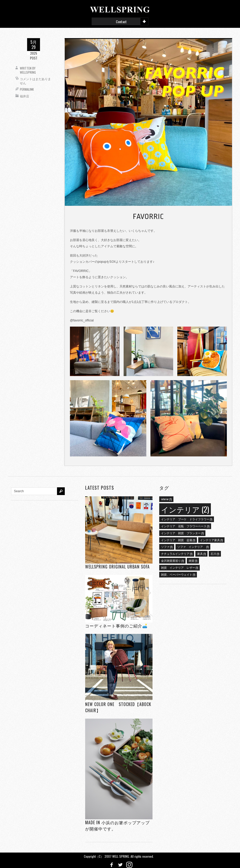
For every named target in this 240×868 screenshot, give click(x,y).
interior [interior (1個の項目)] (166, 499)
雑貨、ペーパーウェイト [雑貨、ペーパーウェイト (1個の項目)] (178, 574)
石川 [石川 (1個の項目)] (215, 554)
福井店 (25, 96)
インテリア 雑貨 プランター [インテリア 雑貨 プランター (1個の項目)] (182, 533)
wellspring (28, 72)
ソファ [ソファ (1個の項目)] (167, 547)
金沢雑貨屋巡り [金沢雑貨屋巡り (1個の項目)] (172, 560)
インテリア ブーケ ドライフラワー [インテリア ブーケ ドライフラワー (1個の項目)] (187, 519)
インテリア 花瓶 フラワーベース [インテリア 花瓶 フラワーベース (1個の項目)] (185, 526)
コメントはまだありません (35, 81)
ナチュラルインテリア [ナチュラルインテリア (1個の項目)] (177, 554)
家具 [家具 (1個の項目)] (201, 554)
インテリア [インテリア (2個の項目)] (185, 509)
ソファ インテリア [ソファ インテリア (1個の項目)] (193, 547)
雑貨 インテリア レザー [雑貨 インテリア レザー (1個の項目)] (179, 567)
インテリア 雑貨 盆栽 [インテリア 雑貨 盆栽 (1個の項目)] (178, 540)
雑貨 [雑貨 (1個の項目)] (193, 560)
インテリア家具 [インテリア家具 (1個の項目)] (211, 540)
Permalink (27, 89)
